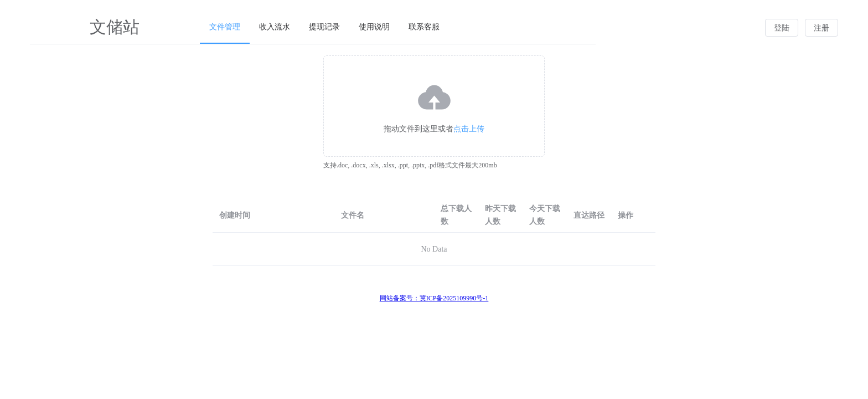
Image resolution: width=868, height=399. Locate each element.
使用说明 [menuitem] (374, 27)
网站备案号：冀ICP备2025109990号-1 (434, 298)
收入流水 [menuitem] (275, 27)
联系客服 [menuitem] (424, 27)
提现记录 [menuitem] (324, 27)
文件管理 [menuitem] (225, 27)
